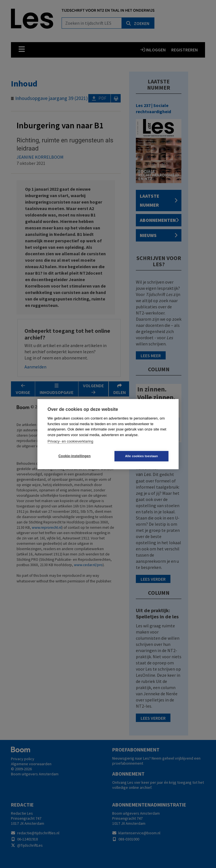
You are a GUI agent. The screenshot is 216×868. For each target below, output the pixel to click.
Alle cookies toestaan (142, 456)
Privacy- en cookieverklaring (70, 441)
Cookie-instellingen (75, 456)
